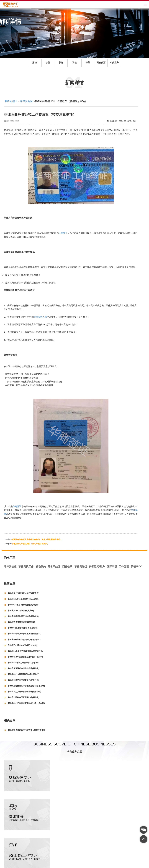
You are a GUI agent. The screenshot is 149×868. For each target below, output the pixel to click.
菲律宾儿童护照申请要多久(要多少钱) (23, 680)
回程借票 (101, 63)
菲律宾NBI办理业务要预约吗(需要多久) (24, 640)
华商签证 (17, 506)
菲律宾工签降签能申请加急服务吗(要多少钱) (26, 686)
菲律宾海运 (81, 567)
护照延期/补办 (97, 567)
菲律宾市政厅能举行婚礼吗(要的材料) (23, 616)
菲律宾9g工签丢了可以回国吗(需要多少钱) (26, 651)
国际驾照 (112, 567)
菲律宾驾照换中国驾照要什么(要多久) (23, 697)
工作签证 (63, 233)
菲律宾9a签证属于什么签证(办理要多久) (24, 634)
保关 (88, 63)
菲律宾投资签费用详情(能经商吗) (22, 622)
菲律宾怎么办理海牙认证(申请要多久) (23, 593)
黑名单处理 (54, 567)
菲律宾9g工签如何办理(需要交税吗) (23, 628)
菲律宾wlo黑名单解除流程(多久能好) (23, 605)
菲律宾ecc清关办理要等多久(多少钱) (23, 663)
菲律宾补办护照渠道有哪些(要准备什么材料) (26, 703)
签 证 (35, 63)
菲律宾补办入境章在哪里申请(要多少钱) (24, 692)
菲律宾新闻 (26, 101)
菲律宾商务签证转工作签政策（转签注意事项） (28, 730)
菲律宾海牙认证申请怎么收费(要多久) (23, 668)
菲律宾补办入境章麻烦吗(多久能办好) (23, 674)
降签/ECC (137, 567)
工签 (74, 63)
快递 (61, 63)
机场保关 (41, 567)
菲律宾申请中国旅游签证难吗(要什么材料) (25, 657)
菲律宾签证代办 (39, 855)
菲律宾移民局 (40, 317)
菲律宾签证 (11, 101)
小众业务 (114, 63)
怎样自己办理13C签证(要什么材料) (22, 645)
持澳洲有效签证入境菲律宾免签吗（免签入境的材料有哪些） (37, 539)
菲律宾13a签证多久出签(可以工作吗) (23, 599)
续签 (48, 63)
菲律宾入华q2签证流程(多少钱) (21, 611)
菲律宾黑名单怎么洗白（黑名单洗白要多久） (30, 544)
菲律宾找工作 (26, 567)
